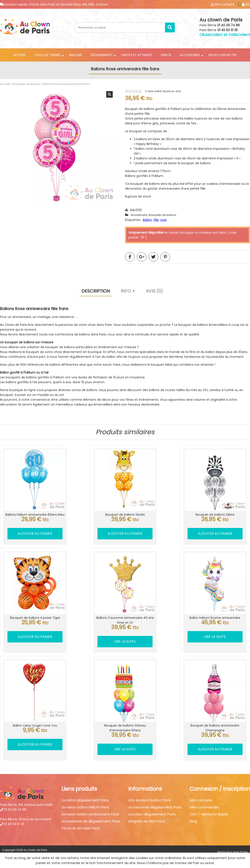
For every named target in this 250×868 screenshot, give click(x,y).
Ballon (147, 220)
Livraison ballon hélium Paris (85, 804)
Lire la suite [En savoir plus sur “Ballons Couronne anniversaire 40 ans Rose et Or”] (125, 640)
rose (163, 220)
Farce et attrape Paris (81, 826)
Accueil (20, 55)
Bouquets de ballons (26, 84)
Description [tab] (96, 291)
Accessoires (190, 55)
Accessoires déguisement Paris (155, 804)
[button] (109, 94)
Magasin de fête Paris (147, 819)
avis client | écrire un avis (163, 91)
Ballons (76, 55)
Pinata (166, 55)
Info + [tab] (128, 291)
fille (156, 220)
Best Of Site (240, 849)
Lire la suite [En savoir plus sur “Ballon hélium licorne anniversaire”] (215, 635)
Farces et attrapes (137, 55)
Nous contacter (223, 55)
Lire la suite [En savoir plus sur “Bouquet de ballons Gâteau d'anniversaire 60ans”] (125, 746)
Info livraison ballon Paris (149, 797)
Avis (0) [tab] (154, 291)
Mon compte (201, 797)
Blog (193, 819)
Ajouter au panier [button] (35, 533)
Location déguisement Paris (85, 797)
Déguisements (102, 55)
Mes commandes (205, 804)
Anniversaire (139, 215)
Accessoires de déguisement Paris (91, 819)
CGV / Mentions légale (209, 812)
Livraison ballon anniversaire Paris (90, 812)
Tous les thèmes (48, 55)
